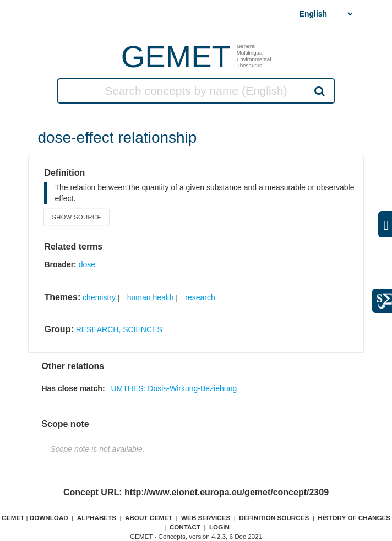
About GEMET (149, 518)
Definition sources (274, 518)
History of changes (354, 518)
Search (319, 91)
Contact (185, 527)
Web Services (206, 518)
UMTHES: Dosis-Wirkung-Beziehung (174, 388)
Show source (77, 217)
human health (151, 297)
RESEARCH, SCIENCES (119, 329)
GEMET (176, 56)
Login (219, 527)
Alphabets (97, 518)
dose (87, 264)
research (200, 297)
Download (49, 518)
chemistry (99, 297)
